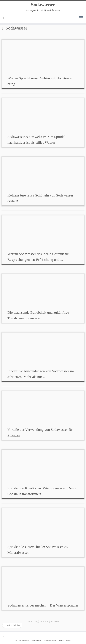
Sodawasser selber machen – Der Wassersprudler (43, 605)
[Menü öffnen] (81, 18)
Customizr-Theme (64, 640)
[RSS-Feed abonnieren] (5, 18)
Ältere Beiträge (12, 625)
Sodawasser (43, 5)
